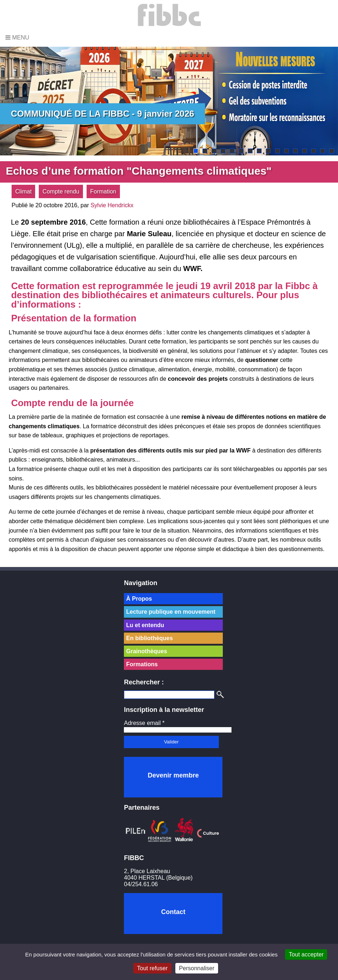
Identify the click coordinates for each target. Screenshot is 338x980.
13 (304, 151)
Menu (17, 37)
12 (295, 151)
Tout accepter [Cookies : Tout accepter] (306, 954)
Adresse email (144, 723)
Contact (173, 912)
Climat (23, 191)
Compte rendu (61, 191)
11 (286, 151)
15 (323, 151)
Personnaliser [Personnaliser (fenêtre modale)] (197, 968)
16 (332, 151)
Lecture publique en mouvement (171, 612)
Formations (142, 664)
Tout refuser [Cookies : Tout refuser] (152, 968)
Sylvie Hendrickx (112, 205)
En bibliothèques (149, 638)
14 (314, 151)
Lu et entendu (145, 625)
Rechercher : (144, 682)
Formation (103, 191)
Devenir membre (173, 775)
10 (277, 151)
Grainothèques (147, 651)
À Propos (139, 599)
